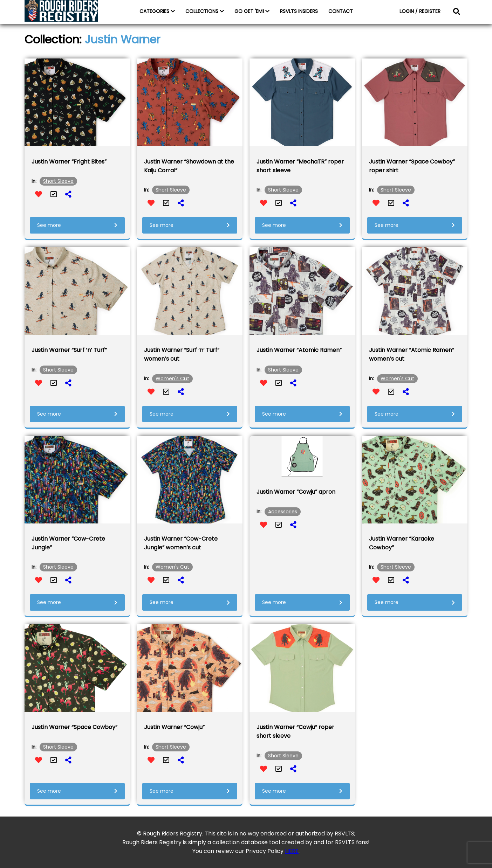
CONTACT (341, 11)
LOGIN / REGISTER (420, 11)
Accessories (283, 512)
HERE (292, 851)
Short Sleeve (58, 181)
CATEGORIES (157, 11)
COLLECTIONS (205, 11)
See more (77, 225)
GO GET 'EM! (252, 11)
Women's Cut (172, 379)
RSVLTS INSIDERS (299, 11)
